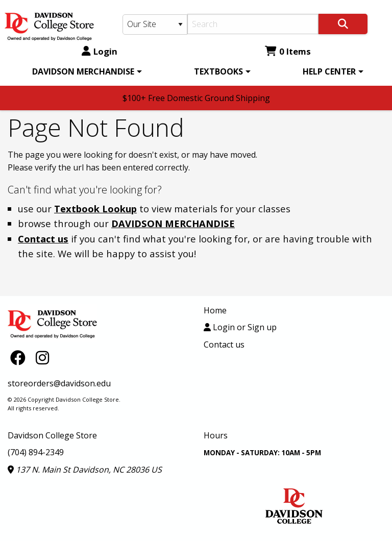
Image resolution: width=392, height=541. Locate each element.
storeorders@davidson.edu (59, 383)
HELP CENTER (329, 71)
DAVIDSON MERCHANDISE (83, 71)
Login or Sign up (240, 327)
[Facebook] (20, 358)
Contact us (43, 239)
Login (100, 51)
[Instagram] (42, 358)
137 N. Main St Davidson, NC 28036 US (85, 470)
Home (215, 310)
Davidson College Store (52, 435)
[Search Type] (155, 24)
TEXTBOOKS (218, 71)
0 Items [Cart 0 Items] (288, 51)
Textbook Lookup (95, 208)
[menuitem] (85, 71)
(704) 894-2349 (36, 452)
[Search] (253, 24)
